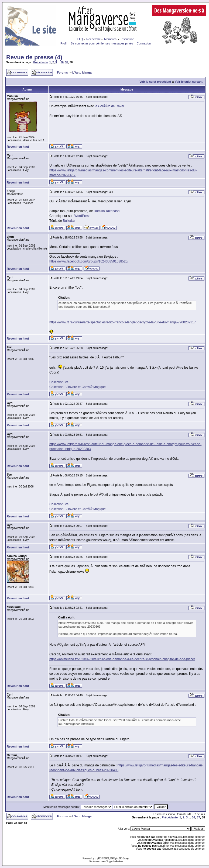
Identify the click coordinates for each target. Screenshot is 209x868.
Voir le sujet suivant (189, 82)
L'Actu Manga (82, 72)
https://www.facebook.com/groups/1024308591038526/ (89, 261)
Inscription (128, 39)
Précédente (41, 62)
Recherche (93, 39)
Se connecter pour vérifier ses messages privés (102, 43)
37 (67, 62)
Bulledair (69, 221)
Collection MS (59, 382)
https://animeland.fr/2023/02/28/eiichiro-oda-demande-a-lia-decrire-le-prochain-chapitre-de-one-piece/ (122, 659)
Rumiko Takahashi (107, 211)
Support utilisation (114, 861)
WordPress (82, 216)
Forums (62, 72)
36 (62, 62)
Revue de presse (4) (34, 57)
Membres (110, 39)
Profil (64, 43)
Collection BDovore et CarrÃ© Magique (78, 387)
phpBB (98, 858)
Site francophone (97, 861)
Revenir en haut (18, 147)
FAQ (80, 39)
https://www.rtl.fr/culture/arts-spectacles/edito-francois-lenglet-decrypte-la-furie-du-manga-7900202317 (123, 322)
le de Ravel (109, 106)
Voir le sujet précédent (155, 82)
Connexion (144, 43)
